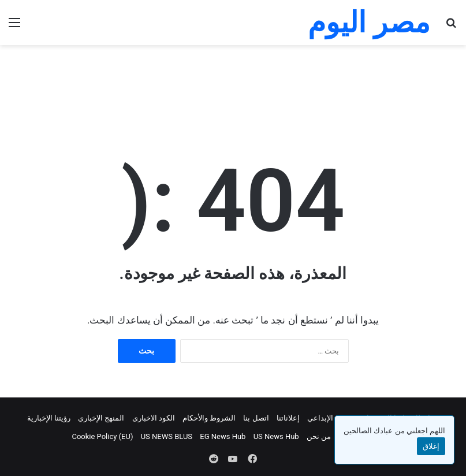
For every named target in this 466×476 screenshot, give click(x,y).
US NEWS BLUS (167, 436)
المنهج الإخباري (101, 418)
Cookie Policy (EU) (102, 436)
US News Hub (276, 436)
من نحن (319, 436)
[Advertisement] (233, 83)
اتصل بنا (256, 418)
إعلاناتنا (288, 418)
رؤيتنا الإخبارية (49, 418)
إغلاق (431, 446)
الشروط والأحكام (209, 418)
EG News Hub (223, 436)
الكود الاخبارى (154, 418)
